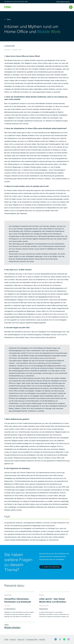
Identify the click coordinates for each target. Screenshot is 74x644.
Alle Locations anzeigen (63, 2)
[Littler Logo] (8, 7)
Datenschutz (21, 639)
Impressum (13, 639)
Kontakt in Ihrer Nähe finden (50, 567)
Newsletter (42, 639)
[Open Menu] (71, 7)
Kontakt (6, 639)
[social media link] (56, 639)
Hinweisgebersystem (32, 639)
